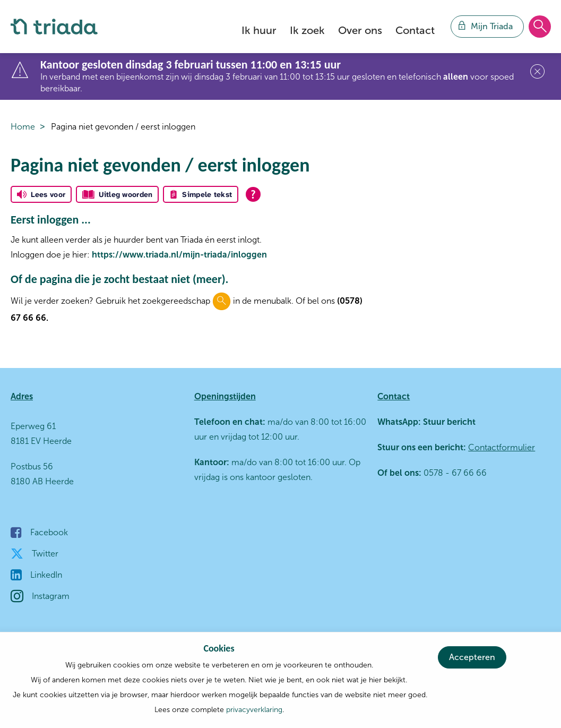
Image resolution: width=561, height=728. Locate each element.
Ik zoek (307, 30)
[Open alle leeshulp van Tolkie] (253, 194)
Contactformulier (502, 447)
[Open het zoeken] (540, 27)
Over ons (360, 30)
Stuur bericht (448, 422)
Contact (415, 30)
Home (23, 127)
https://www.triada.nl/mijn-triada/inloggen (179, 255)
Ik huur (259, 30)
